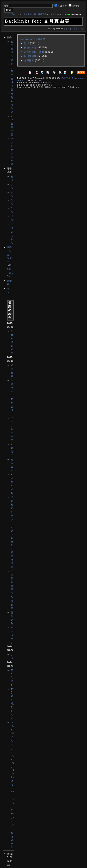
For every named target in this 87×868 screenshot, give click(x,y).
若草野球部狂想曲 (34, 52)
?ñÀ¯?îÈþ (12, 678)
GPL (39, 80)
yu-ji (51, 83)
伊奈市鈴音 (30, 48)
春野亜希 (29, 60)
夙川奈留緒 (30, 56)
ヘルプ (52, 14)
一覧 (24, 14)
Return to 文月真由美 (33, 39)
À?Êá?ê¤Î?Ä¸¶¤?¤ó (12, 704)
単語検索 (32, 14)
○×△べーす (12, 635)
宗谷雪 (12, 605)
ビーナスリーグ (12, 429)
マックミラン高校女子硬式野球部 (12, 541)
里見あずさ (12, 504)
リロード (15, 14)
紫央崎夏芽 (12, 840)
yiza (50, 85)
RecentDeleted (12, 342)
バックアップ (78, 29)
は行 (27, 43)
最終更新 (42, 14)
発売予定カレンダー (9, 255)
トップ (6, 14)
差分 (68, 29)
